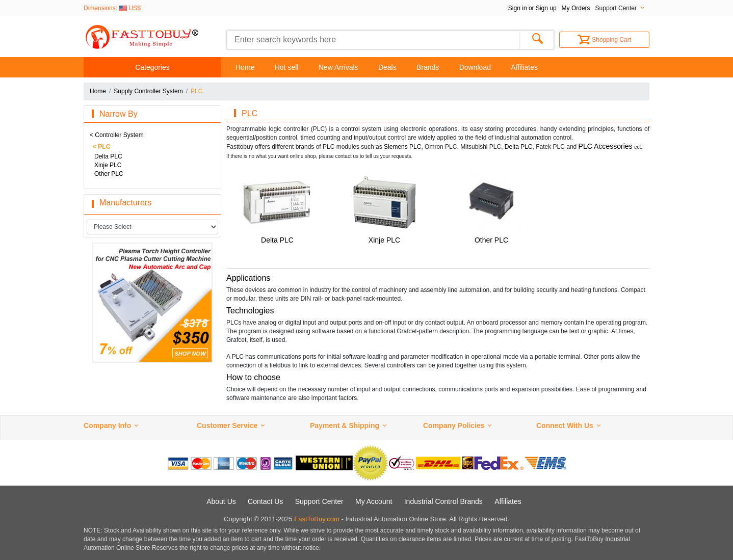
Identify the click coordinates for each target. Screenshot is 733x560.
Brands (428, 67)
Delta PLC (108, 156)
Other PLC (109, 174)
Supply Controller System (148, 91)
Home (245, 67)
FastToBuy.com (317, 519)
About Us (221, 501)
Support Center (319, 501)
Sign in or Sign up (532, 8)
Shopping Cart (604, 40)
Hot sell (287, 67)
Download (475, 67)
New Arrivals (338, 67)
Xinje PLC (108, 165)
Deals (387, 67)
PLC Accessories (606, 146)
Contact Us (265, 501)
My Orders (576, 8)
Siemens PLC (402, 147)
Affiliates (524, 67)
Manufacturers (125, 203)
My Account (374, 501)
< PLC (101, 147)
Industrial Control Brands (443, 501)
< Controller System (117, 135)
